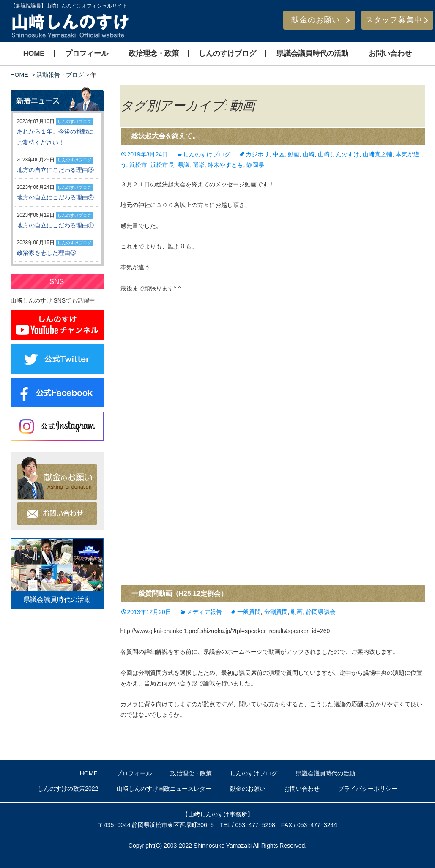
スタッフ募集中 (394, 20)
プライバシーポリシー (368, 789)
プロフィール (87, 53)
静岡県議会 (321, 612)
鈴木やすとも (225, 165)
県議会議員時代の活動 (312, 53)
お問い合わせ (390, 53)
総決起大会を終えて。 (165, 136)
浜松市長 (162, 165)
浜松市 (138, 165)
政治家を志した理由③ (47, 253)
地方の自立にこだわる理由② (55, 197)
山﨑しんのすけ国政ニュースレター (164, 789)
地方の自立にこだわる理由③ (55, 170)
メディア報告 (204, 612)
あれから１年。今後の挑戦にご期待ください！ (55, 137)
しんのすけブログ (227, 53)
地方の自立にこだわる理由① (55, 225)
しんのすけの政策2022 (68, 789)
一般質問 (249, 612)
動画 (294, 154)
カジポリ (257, 154)
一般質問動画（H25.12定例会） (180, 594)
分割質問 (276, 612)
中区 (279, 154)
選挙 (199, 165)
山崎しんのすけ (339, 154)
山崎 (309, 154)
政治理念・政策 (154, 53)
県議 (183, 165)
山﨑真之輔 (378, 154)
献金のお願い (316, 20)
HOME (34, 53)
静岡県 (255, 165)
